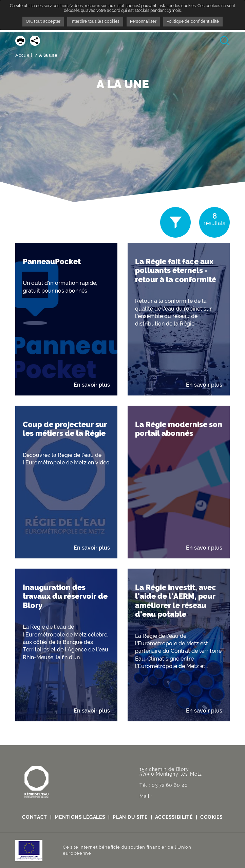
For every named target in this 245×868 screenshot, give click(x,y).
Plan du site (130, 817)
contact (35, 817)
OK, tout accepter (43, 21)
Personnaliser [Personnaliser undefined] (143, 21)
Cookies (212, 817)
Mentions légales (80, 817)
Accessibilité (174, 817)
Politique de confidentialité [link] (193, 21)
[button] (66, 319)
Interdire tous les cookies (95, 21)
